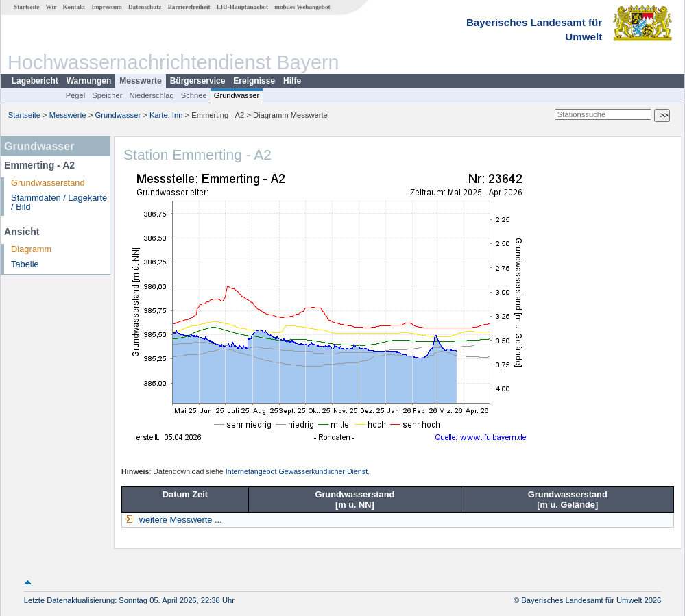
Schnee (194, 95)
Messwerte (140, 81)
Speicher (107, 95)
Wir (51, 7)
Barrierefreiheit (189, 7)
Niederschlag (151, 95)
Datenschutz (145, 7)
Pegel (76, 95)
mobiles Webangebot (302, 7)
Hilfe (292, 81)
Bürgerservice (198, 81)
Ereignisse (254, 81)
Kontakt (74, 7)
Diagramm (31, 249)
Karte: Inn (166, 115)
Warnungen (89, 81)
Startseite (26, 7)
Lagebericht (35, 81)
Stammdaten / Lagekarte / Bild (59, 202)
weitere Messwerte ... (179, 520)
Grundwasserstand (48, 183)
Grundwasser (237, 95)
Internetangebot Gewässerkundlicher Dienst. (298, 471)
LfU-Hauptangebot (242, 7)
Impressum (106, 7)
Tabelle (25, 264)
